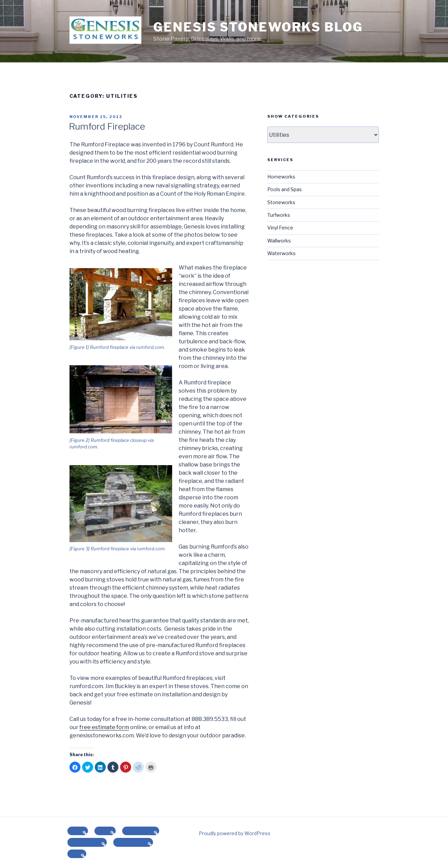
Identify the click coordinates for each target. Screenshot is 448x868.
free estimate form (104, 727)
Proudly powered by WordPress (235, 833)
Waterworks (281, 253)
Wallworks (279, 241)
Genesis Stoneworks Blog (258, 27)
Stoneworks (281, 202)
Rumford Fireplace (107, 126)
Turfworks (279, 215)
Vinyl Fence (280, 228)
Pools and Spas (285, 189)
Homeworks (281, 177)
